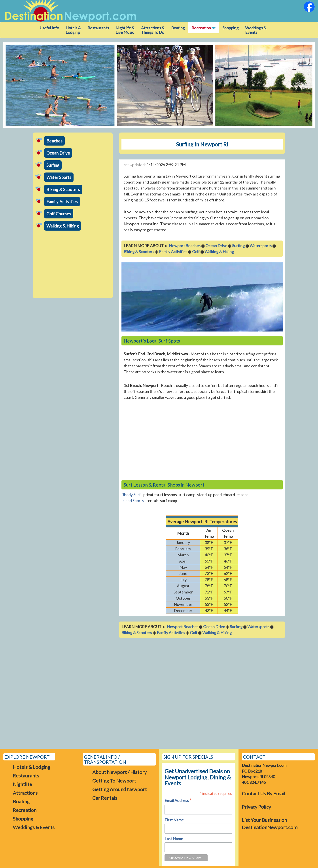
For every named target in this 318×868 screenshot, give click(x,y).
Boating (178, 28)
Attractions (25, 793)
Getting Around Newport (120, 789)
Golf (196, 252)
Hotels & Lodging (73, 30)
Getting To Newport (114, 781)
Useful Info (49, 28)
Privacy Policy (256, 807)
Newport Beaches (185, 246)
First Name (174, 820)
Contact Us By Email (263, 793)
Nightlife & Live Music (125, 30)
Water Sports (59, 177)
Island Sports (133, 500)
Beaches (54, 141)
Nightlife (22, 784)
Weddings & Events (256, 30)
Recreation (25, 810)
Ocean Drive (58, 153)
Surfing (53, 165)
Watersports (261, 246)
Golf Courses (59, 214)
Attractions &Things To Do (153, 30)
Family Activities (62, 202)
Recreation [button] (204, 28)
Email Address (178, 801)
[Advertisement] (73, 265)
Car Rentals (105, 798)
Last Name (174, 839)
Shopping (230, 28)
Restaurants (98, 28)
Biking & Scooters (63, 189)
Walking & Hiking (63, 226)
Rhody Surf (131, 495)
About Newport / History (119, 772)
